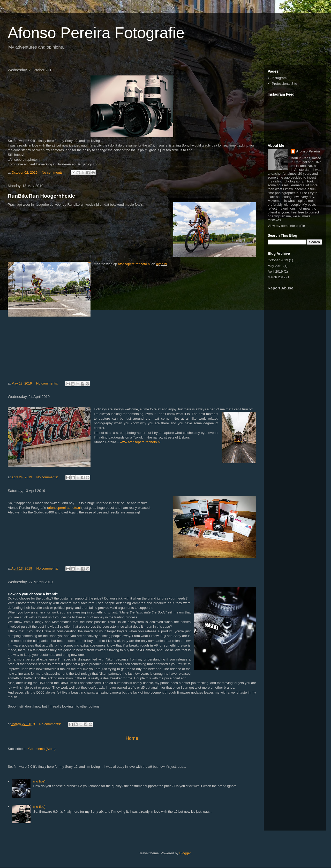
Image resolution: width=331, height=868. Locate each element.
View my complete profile (286, 226)
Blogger (185, 853)
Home (132, 738)
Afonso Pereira (308, 151)
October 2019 (278, 260)
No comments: (53, 172)
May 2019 (275, 266)
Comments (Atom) (42, 749)
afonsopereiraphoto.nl (134, 264)
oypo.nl (162, 264)
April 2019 (275, 271)
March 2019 (277, 277)
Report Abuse (280, 288)
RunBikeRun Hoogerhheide (41, 196)
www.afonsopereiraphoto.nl (140, 442)
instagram (279, 78)
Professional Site (284, 84)
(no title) (39, 781)
